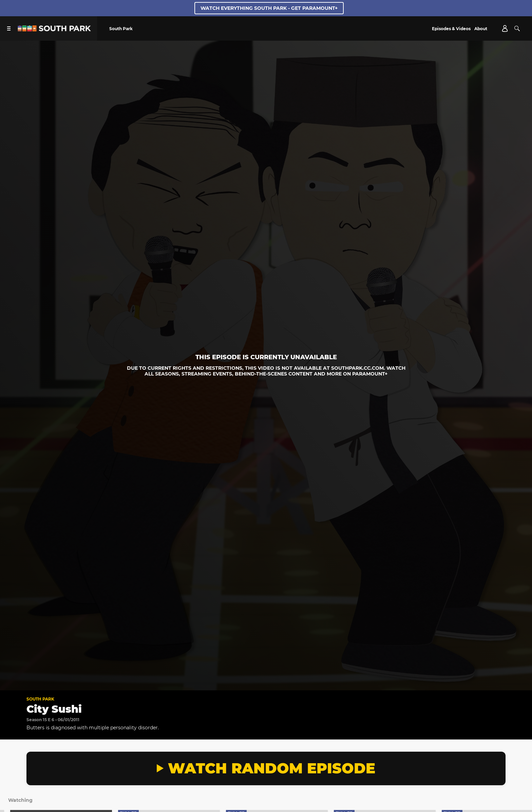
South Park (40, 699)
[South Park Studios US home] (54, 30)
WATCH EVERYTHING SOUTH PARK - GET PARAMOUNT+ (269, 8)
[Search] (517, 28)
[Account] (505, 28)
